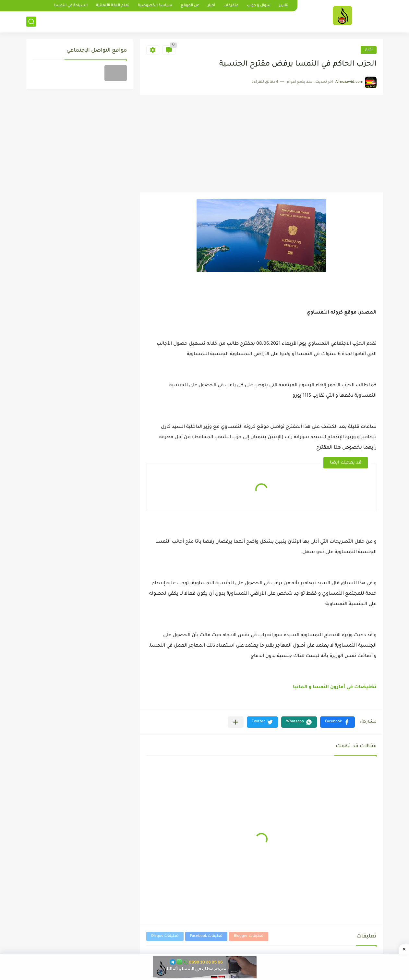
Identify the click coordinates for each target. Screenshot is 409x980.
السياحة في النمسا (71, 6)
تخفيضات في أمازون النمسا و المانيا (335, 688)
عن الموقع (190, 6)
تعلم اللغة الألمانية (113, 6)
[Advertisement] (261, 144)
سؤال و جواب (259, 6)
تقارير (284, 6)
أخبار (211, 6)
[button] (337, 722)
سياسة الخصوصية (155, 6)
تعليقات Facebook (206, 936)
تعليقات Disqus (165, 936)
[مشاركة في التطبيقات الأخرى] (236, 722)
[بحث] (31, 22)
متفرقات (231, 6)
